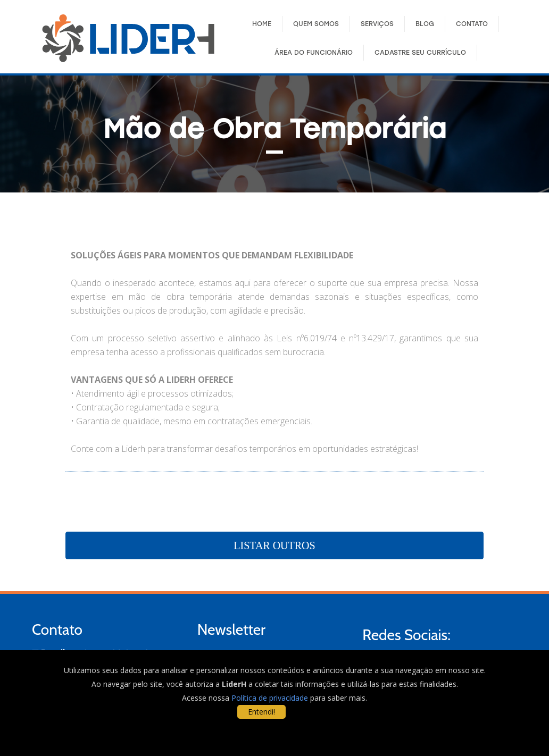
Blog (425, 24)
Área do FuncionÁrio (314, 53)
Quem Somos (316, 24)
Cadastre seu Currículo (420, 53)
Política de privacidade (270, 698)
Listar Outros (274, 545)
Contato (472, 24)
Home (262, 24)
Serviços (377, 24)
